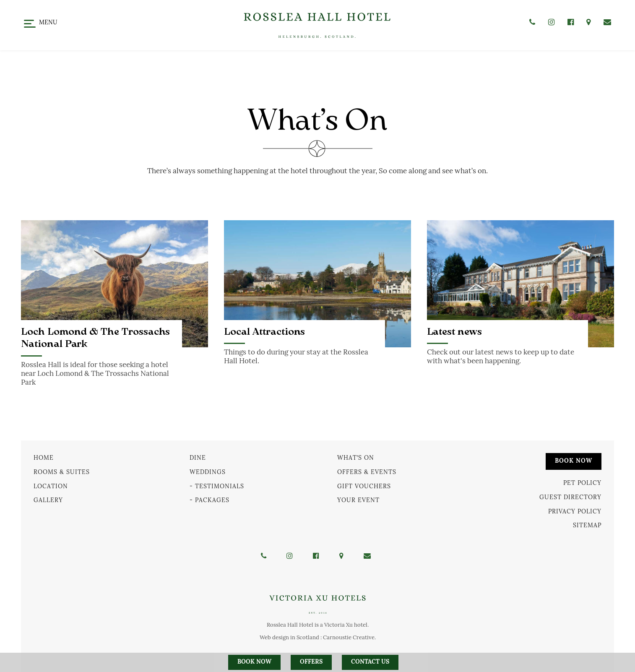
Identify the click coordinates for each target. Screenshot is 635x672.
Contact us (370, 662)
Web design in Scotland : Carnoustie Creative (317, 637)
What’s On (356, 458)
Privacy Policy (575, 511)
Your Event (358, 500)
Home (44, 458)
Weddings (208, 472)
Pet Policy (582, 483)
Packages (212, 500)
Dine (198, 458)
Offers (311, 662)
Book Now (574, 461)
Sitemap (587, 525)
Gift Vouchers (364, 486)
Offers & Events (367, 472)
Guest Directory (570, 497)
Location (51, 486)
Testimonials (220, 486)
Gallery (48, 500)
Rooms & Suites (62, 472)
